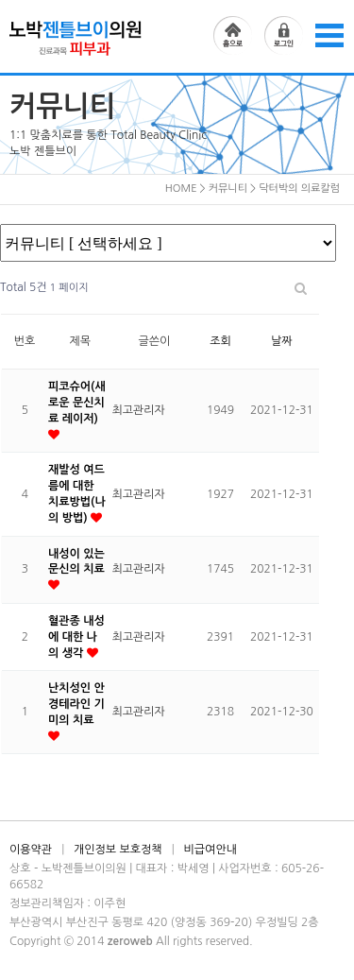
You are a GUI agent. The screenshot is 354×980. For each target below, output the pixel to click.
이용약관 (31, 850)
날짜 (282, 341)
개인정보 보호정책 (118, 850)
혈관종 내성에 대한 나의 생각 (76, 637)
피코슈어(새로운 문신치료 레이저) (77, 403)
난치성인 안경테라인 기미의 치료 (76, 704)
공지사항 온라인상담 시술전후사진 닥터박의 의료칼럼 (168, 243)
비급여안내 (211, 850)
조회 (220, 341)
